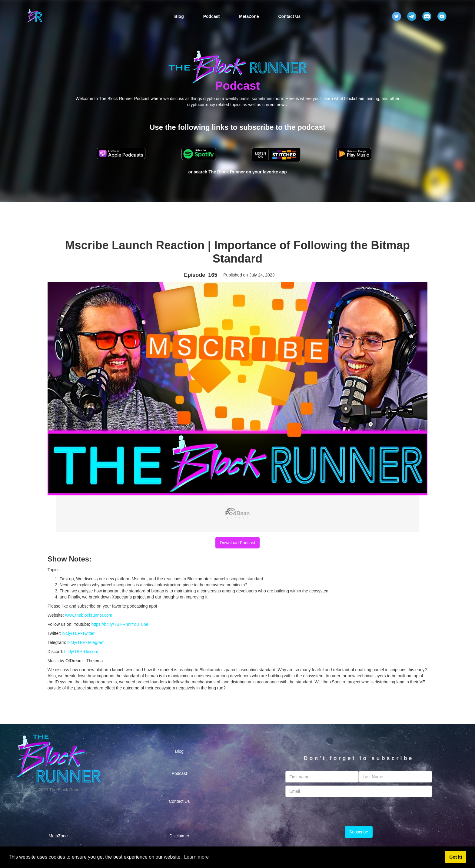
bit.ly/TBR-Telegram (86, 642)
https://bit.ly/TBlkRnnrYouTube (120, 624)
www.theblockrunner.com (89, 615)
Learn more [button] (196, 857)
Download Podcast (238, 543)
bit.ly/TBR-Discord (81, 652)
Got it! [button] (456, 857)
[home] (35, 16)
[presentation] (359, 812)
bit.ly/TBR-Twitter (79, 633)
